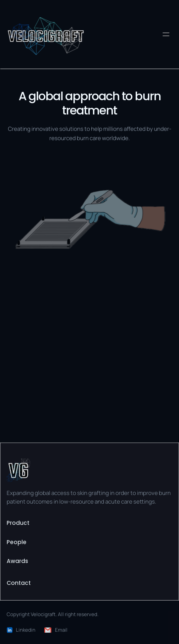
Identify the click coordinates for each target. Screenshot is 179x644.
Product (18, 524)
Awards (17, 562)
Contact (19, 583)
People (17, 542)
